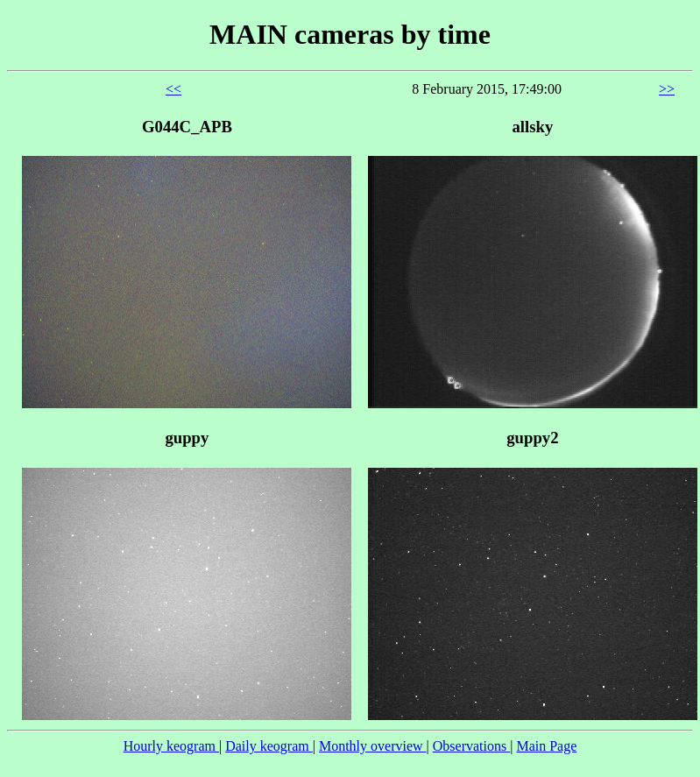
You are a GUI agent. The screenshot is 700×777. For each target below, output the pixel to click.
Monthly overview (373, 746)
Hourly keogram (171, 746)
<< (173, 89)
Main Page (546, 746)
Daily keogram (269, 746)
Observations (471, 746)
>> (667, 89)
